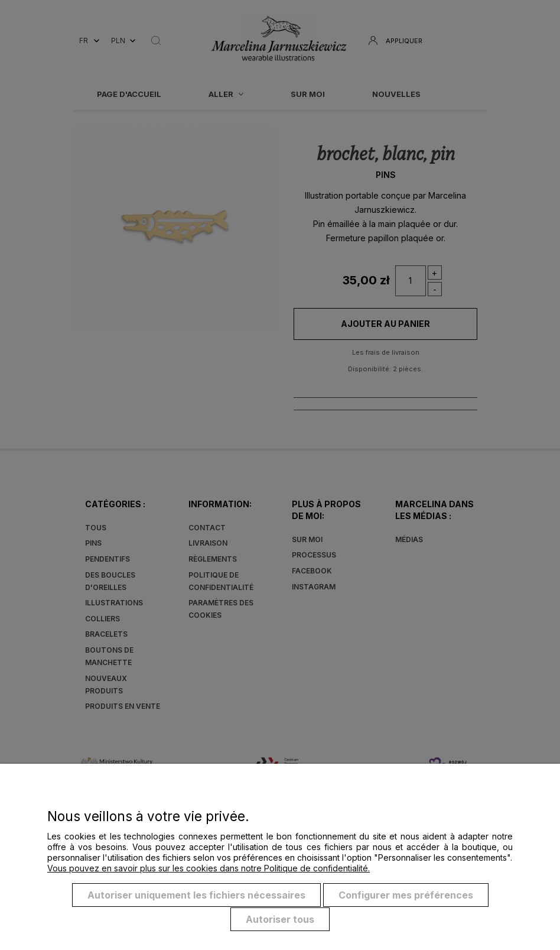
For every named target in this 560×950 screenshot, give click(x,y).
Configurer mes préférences (406, 896)
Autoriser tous (280, 919)
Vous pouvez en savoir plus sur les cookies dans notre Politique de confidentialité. (209, 869)
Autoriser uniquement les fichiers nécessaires (196, 896)
